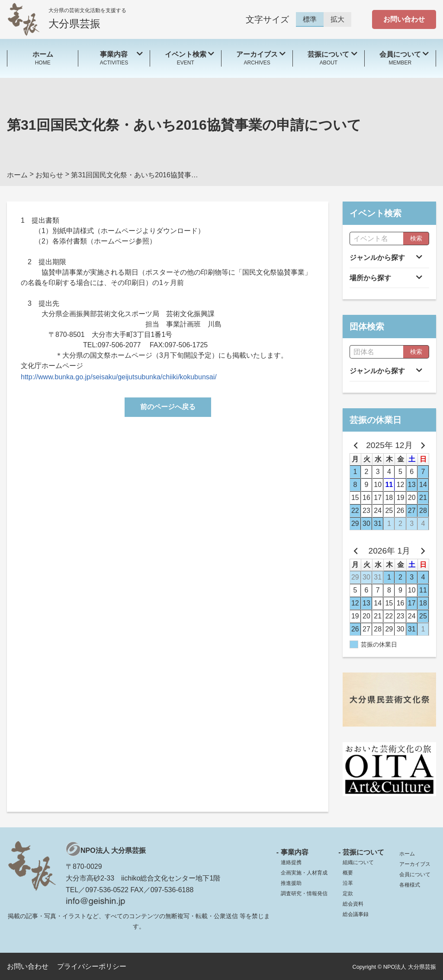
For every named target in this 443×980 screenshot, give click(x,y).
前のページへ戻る (168, 407)
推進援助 (291, 883)
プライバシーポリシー (92, 966)
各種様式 (410, 885)
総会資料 (353, 904)
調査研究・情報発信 (304, 894)
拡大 (337, 19)
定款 (348, 894)
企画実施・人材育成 (304, 873)
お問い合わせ (404, 19)
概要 (348, 873)
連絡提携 (291, 862)
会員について (415, 874)
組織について (358, 862)
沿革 (348, 883)
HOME (43, 58)
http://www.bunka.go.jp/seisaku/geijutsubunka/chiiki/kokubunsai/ (119, 377)
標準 (310, 19)
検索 (416, 238)
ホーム (407, 854)
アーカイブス (415, 864)
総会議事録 (356, 914)
